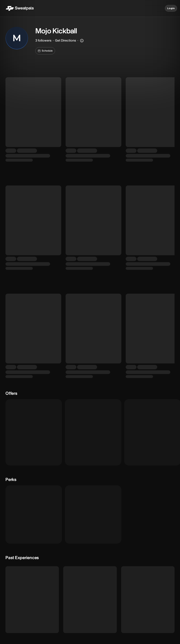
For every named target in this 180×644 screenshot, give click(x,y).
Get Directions (65, 41)
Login (171, 8)
